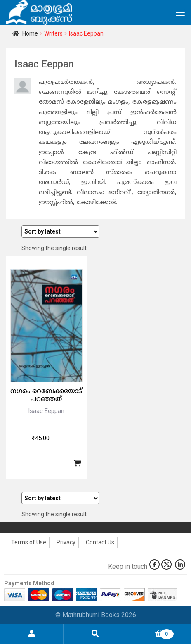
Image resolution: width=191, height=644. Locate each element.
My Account (32, 634)
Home (30, 33)
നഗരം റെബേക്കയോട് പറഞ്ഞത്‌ (46, 395)
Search (95, 634)
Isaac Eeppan (46, 411)
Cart (151, 632)
